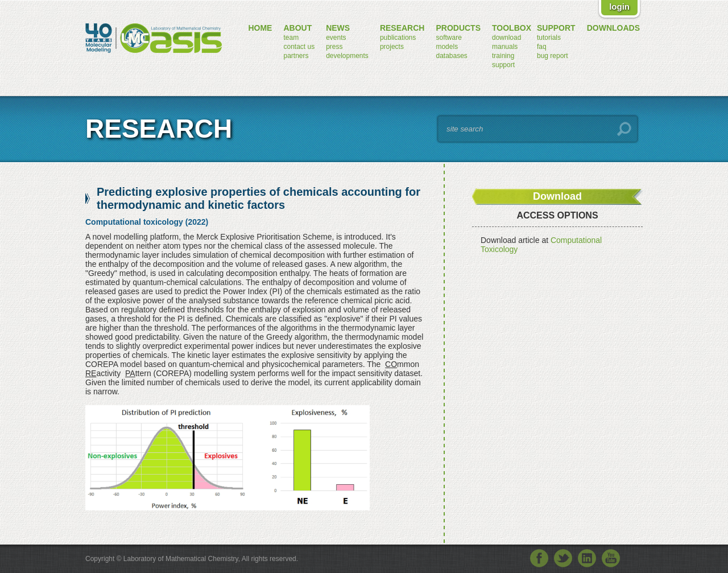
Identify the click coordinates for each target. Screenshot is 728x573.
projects (392, 47)
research (402, 28)
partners (296, 56)
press (334, 47)
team (291, 38)
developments (347, 56)
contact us (299, 47)
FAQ (542, 47)
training (503, 56)
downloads (613, 28)
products (458, 28)
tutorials (549, 38)
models (447, 47)
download (506, 38)
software (448, 38)
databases (451, 56)
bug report (553, 56)
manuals (505, 47)
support (503, 65)
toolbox (512, 28)
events (336, 38)
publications (398, 38)
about (297, 28)
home (260, 28)
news (338, 28)
